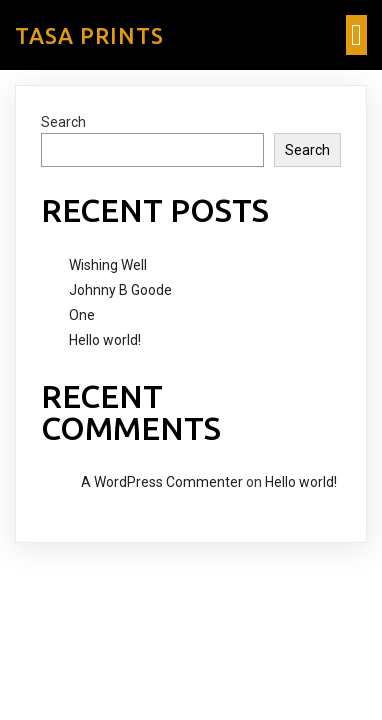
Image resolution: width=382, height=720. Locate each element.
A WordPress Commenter (162, 482)
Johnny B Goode (120, 290)
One (82, 315)
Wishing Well (108, 265)
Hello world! (105, 340)
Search (63, 122)
